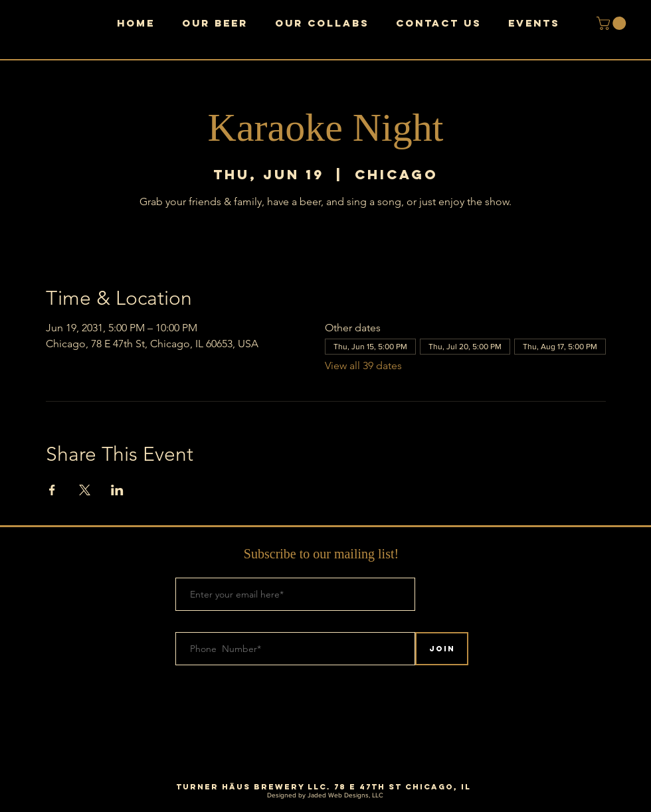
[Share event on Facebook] (52, 490)
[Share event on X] (85, 490)
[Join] (442, 649)
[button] (613, 23)
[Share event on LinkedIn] (117, 490)
